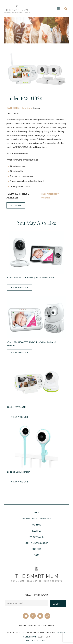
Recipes (36, 531)
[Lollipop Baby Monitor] (36, 447)
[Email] (40, 616)
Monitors (27, 108)
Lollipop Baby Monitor (18, 472)
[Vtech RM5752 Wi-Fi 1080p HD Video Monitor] (36, 252)
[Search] (67, 9)
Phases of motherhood (36, 519)
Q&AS (37, 555)
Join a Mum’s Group (36, 543)
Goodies (36, 549)
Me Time (37, 525)
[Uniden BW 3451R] (36, 382)
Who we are (36, 537)
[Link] (17, 9)
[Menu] (58, 9)
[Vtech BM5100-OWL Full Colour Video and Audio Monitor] (36, 317)
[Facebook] (26, 616)
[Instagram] (33, 616)
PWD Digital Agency (37, 641)
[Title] (47, 616)
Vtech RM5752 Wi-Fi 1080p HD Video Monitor (31, 277)
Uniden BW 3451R (16, 407)
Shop (36, 512)
